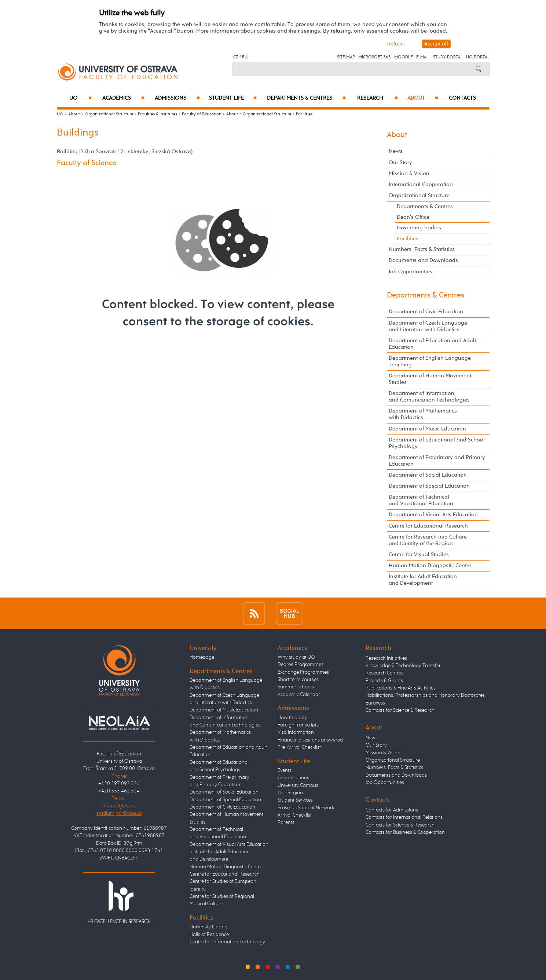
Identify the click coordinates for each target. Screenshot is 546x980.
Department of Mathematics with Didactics (423, 414)
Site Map (346, 57)
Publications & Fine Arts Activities (401, 688)
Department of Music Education (427, 429)
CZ (236, 57)
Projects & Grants (384, 681)
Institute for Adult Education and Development (423, 580)
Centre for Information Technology (227, 942)
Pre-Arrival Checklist (299, 747)
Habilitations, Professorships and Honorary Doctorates (425, 695)
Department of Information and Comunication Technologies (429, 397)
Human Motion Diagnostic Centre (430, 565)
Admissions (177, 98)
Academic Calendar (299, 695)
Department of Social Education (428, 475)
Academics (124, 98)
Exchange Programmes (303, 672)
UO (80, 98)
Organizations (293, 778)
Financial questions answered (310, 740)
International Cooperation (421, 184)
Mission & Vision (409, 173)
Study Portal (448, 57)
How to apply (292, 718)
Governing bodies (419, 228)
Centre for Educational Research (428, 526)
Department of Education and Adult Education (432, 344)
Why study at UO (296, 657)
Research (378, 98)
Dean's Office (413, 217)
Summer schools (296, 687)
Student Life (233, 98)
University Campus (298, 785)
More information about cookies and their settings (258, 31)
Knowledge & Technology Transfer (403, 666)
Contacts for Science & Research (400, 710)
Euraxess (375, 703)
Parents (286, 822)
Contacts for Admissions (392, 810)
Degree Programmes (301, 665)
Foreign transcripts (298, 725)
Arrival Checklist (295, 815)
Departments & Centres (306, 98)
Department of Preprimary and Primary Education (437, 461)
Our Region (290, 793)
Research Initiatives (386, 658)
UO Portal (478, 57)
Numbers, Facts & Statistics (422, 249)
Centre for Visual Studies (419, 554)
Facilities (304, 114)
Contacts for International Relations (404, 817)
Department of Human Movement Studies (430, 379)
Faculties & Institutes (157, 114)
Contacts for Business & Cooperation (405, 832)
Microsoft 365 (375, 57)
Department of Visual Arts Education (433, 515)
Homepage (202, 657)
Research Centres (384, 673)
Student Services (295, 800)
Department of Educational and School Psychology (437, 443)
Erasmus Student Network (306, 808)
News (396, 151)
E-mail (423, 57)
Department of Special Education (429, 486)
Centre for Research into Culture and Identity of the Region (428, 540)
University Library (209, 927)
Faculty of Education (202, 114)
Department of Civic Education (426, 312)
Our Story (400, 162)
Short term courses (298, 680)
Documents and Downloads (423, 260)
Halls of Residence (209, 935)
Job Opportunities (411, 272)
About (423, 98)
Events (285, 770)
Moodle (404, 57)
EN (245, 57)
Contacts (462, 98)
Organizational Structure (109, 114)
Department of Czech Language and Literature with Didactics (428, 326)
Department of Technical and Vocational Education (421, 500)
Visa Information (296, 732)
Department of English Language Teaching (430, 361)
